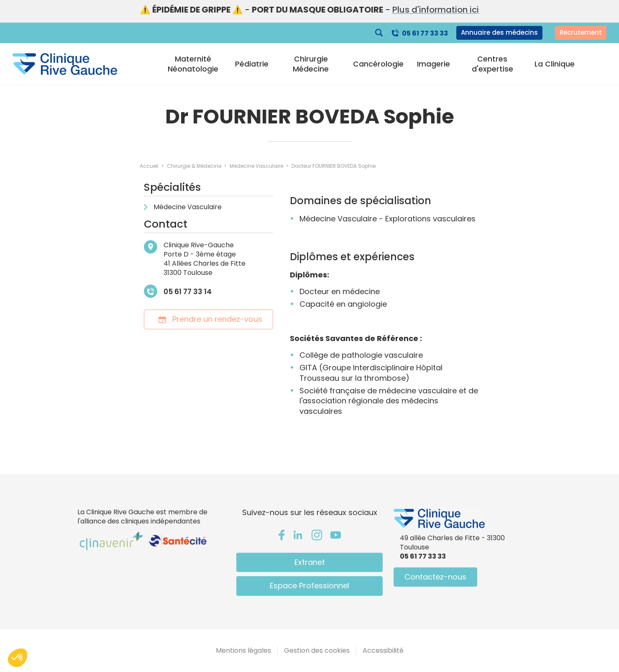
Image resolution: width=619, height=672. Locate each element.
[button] (18, 658)
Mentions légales (243, 650)
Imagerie (434, 64)
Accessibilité (383, 650)
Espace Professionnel (309, 586)
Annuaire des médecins (499, 32)
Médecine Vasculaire (188, 207)
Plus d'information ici (436, 10)
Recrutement (581, 32)
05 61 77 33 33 (425, 33)
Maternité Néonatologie (193, 64)
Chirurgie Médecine (311, 64)
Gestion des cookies (317, 650)
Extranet (310, 562)
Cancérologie (378, 64)
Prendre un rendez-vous (208, 319)
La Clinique (555, 64)
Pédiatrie (252, 64)
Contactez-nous (435, 577)
